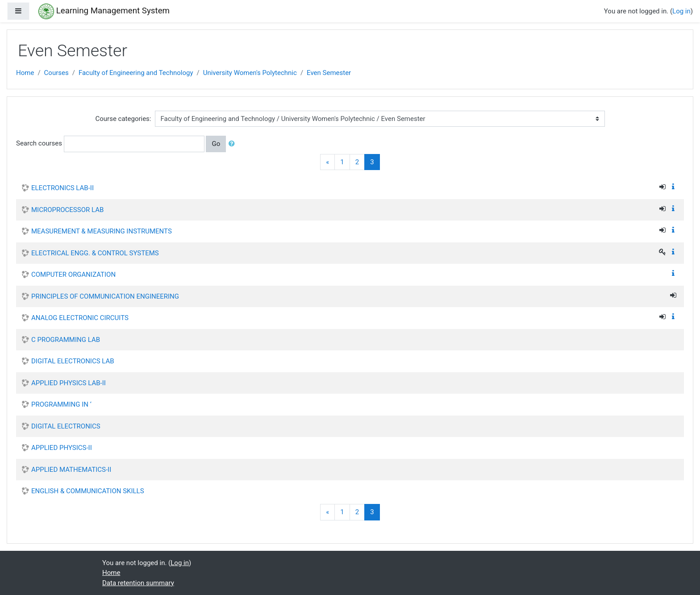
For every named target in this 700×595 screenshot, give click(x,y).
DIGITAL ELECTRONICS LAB (73, 361)
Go (216, 144)
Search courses (39, 143)
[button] (233, 144)
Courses (56, 73)
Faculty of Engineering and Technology (136, 73)
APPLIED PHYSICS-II (62, 448)
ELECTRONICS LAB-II (62, 188)
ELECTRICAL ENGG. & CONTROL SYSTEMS (95, 253)
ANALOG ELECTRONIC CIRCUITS (80, 318)
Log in (681, 11)
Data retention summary (138, 583)
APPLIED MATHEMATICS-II (71, 470)
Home (25, 73)
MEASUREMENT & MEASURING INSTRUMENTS (102, 231)
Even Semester (329, 73)
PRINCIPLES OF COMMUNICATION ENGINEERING (105, 296)
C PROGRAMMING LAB (66, 340)
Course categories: (123, 119)
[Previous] (327, 162)
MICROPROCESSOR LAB (67, 210)
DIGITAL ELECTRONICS (66, 426)
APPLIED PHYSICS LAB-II (69, 383)
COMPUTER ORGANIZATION (73, 275)
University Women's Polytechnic (250, 73)
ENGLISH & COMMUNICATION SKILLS (88, 491)
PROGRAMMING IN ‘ (61, 404)
